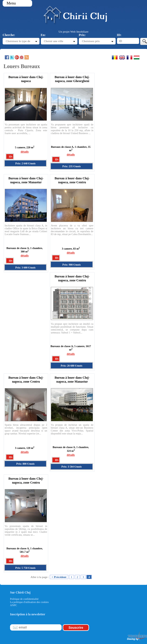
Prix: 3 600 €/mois (25, 268)
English (122, 57)
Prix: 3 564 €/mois (72, 467)
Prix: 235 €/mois (72, 166)
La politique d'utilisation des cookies (29, 602)
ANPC (14, 605)
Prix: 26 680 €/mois (72, 366)
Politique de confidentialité (24, 599)
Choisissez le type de (18, 41)
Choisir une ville (54, 41)
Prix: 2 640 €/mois (25, 163)
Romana (115, 57)
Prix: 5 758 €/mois (25, 568)
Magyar (137, 57)
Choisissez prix (91, 41)
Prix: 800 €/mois (25, 464)
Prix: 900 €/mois (72, 265)
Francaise (129, 57)
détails (25, 151)
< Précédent (59, 577)
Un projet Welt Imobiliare (73, 32)
